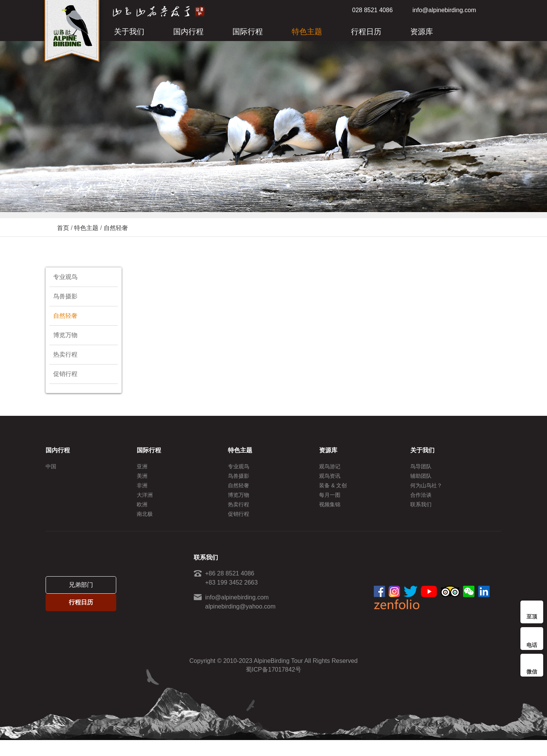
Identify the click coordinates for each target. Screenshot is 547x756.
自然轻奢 (116, 228)
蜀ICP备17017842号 (273, 685)
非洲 (142, 491)
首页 (63, 228)
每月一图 (330, 503)
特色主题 (307, 32)
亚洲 (142, 466)
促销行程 (65, 374)
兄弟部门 (81, 595)
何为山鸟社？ (426, 491)
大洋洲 (145, 503)
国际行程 (248, 32)
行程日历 (366, 32)
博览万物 (65, 335)
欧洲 (142, 515)
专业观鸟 (65, 277)
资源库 (422, 32)
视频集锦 (330, 515)
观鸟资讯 (330, 479)
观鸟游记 (330, 466)
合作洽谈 (421, 503)
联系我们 (421, 515)
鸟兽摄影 (65, 296)
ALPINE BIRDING (72, 33)
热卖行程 (65, 354)
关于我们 (129, 32)
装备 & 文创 (333, 491)
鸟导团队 (421, 466)
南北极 (145, 527)
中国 (51, 466)
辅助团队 (421, 479)
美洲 (142, 479)
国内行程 (188, 32)
